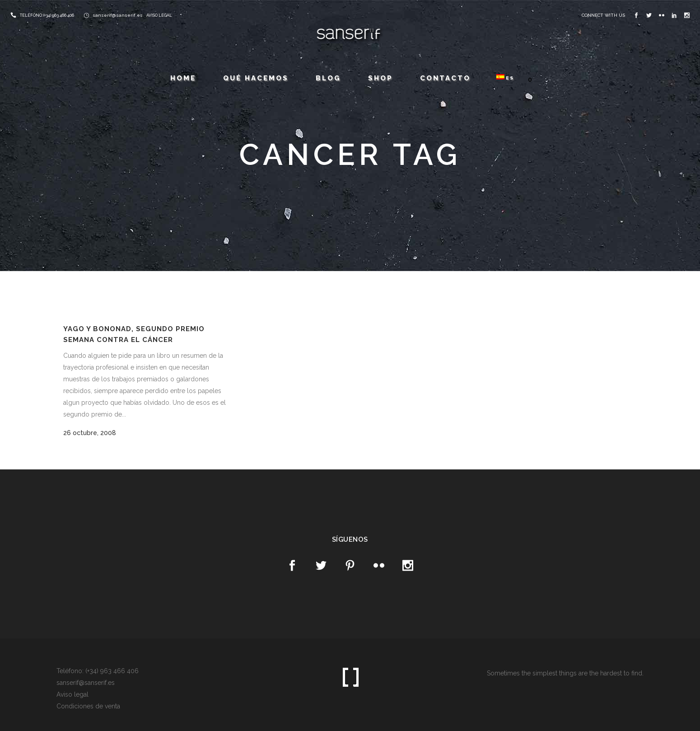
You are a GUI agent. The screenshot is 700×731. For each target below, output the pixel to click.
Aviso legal (72, 694)
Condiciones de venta (88, 706)
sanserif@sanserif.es (118, 15)
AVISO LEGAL (159, 15)
